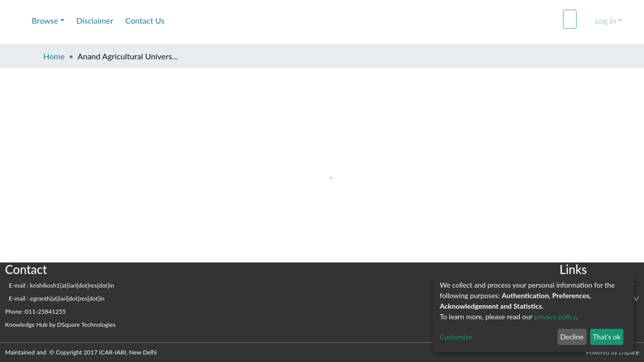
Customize (456, 337)
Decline (572, 337)
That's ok (607, 337)
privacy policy (555, 316)
